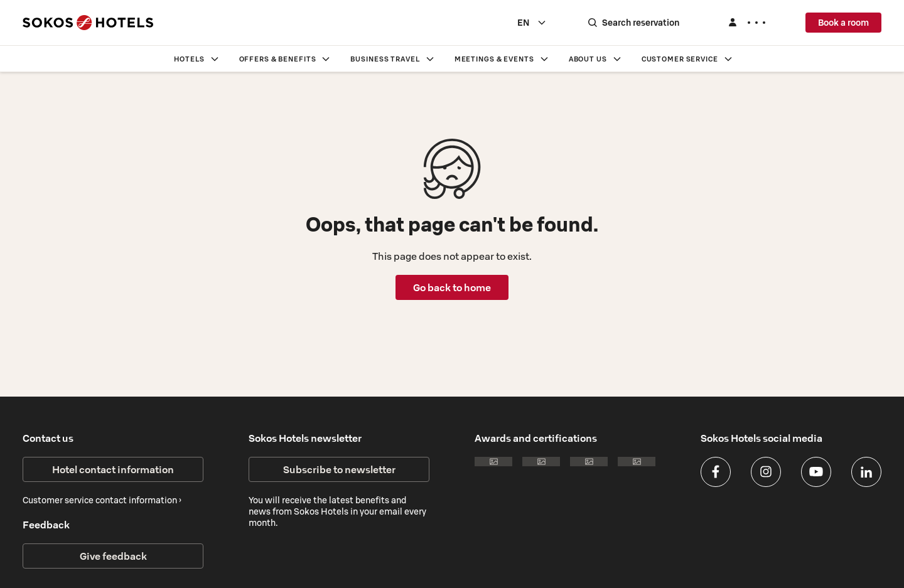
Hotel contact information (113, 469)
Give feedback (113, 556)
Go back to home (452, 287)
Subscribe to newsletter (339, 469)
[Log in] (746, 23)
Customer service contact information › (102, 500)
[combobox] (532, 23)
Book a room (843, 23)
